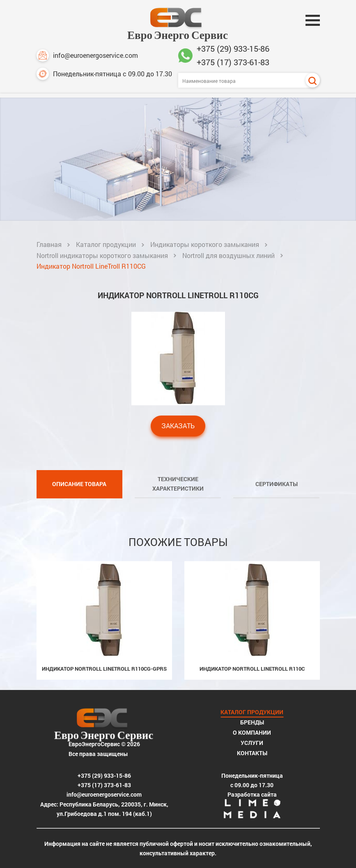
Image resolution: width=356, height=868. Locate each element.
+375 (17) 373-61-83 (233, 62)
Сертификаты (277, 484)
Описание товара (79, 484)
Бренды (252, 722)
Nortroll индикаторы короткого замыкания (102, 255)
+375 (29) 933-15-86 (233, 48)
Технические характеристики (178, 484)
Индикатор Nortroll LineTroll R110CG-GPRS (104, 669)
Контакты (252, 753)
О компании (252, 732)
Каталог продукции (106, 244)
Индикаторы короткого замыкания (205, 244)
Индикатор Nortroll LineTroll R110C (252, 669)
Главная (49, 244)
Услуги (252, 743)
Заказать (178, 426)
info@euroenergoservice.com (87, 55)
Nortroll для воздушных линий (229, 255)
